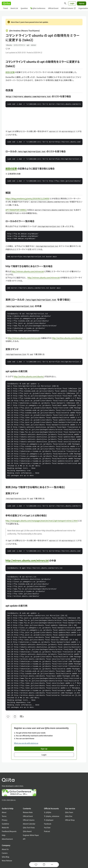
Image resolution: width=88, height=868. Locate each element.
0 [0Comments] (22, 717)
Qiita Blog (5, 857)
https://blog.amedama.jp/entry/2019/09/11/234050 (27, 199)
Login (72, 3)
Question (24, 8)
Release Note (28, 812)
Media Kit (5, 828)
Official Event (53, 8)
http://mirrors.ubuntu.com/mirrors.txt (28, 271)
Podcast (47, 831)
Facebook (48, 824)
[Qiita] (6, 3)
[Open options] (52, 865)
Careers (5, 853)
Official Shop (70, 820)
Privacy (5, 820)
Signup (82, 3)
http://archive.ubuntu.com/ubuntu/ (67, 338)
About (4, 812)
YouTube (47, 828)
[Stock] (15, 717)
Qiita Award (27, 831)
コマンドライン (19, 45)
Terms (4, 816)
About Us (5, 849)
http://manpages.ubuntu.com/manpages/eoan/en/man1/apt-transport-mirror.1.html (42, 521)
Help (4, 835)
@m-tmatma (23, 31)
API (24, 839)
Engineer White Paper (31, 835)
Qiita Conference (38, 8)
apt (28, 45)
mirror (33, 45)
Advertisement (7, 839)
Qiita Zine (69, 816)
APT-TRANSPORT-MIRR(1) (16, 210)
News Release (7, 861)
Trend (5, 8)
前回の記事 (10, 72)
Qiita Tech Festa (29, 828)
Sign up (44, 749)
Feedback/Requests (9, 831)
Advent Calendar (29, 824)
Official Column (68, 8)
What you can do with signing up (26, 743)
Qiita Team (69, 812)
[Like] (8, 717)
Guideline (5, 824)
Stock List (14, 8)
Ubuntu (9, 45)
